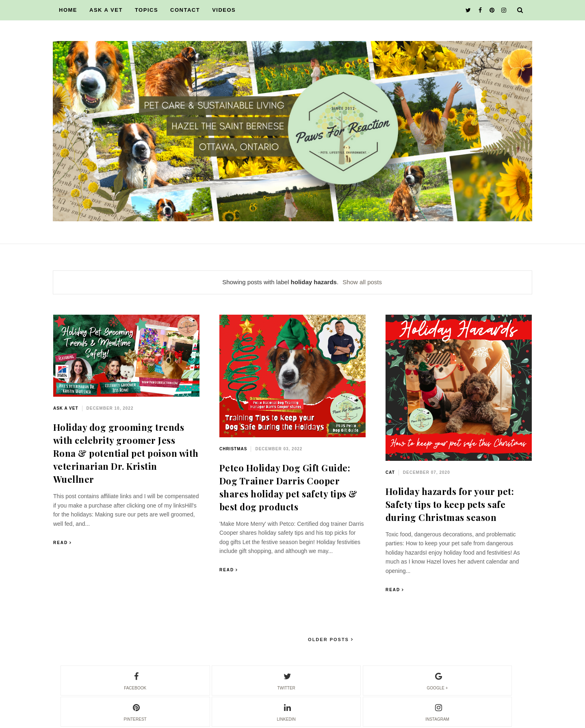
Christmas (233, 449)
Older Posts (329, 639)
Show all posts (362, 282)
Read (61, 543)
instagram (437, 711)
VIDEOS (224, 10)
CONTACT (185, 10)
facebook (135, 680)
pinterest (135, 711)
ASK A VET (106, 10)
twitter (286, 680)
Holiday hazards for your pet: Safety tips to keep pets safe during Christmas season (450, 504)
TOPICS (146, 10)
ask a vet (66, 408)
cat (390, 472)
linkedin (286, 711)
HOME (68, 10)
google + (438, 680)
